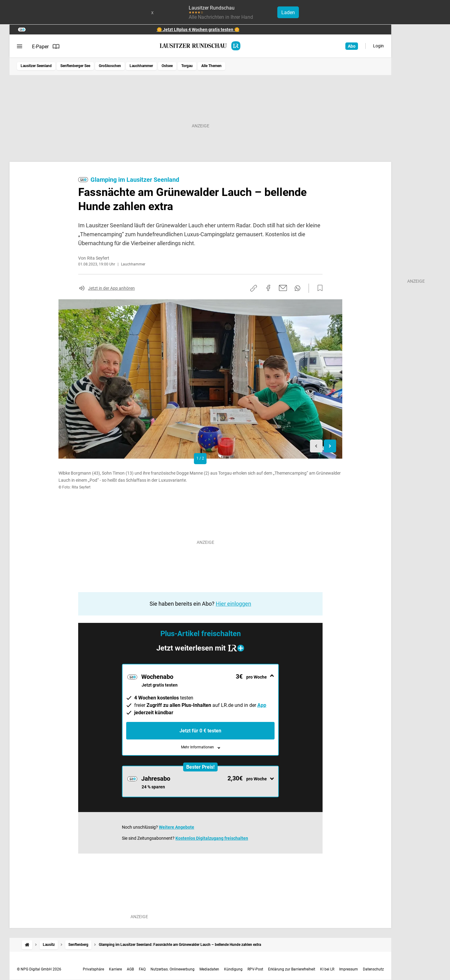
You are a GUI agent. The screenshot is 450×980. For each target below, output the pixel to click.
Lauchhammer (141, 66)
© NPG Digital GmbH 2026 (39, 969)
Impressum (349, 969)
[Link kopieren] (254, 288)
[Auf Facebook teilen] (268, 288)
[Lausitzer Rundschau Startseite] (200, 46)
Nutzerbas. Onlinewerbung (173, 969)
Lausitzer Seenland (36, 66)
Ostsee (167, 66)
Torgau (187, 66)
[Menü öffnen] (20, 46)
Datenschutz (373, 969)
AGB (130, 969)
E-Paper (46, 46)
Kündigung (233, 969)
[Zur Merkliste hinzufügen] (318, 288)
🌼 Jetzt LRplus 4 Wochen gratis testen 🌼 (198, 30)
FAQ (142, 969)
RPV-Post (255, 969)
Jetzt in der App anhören (111, 288)
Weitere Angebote (177, 827)
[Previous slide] (316, 446)
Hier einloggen (233, 604)
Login (378, 46)
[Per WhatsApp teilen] (297, 288)
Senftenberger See (75, 66)
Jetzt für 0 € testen (200, 731)
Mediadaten (209, 969)
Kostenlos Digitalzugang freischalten (212, 838)
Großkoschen (110, 66)
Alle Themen (211, 66)
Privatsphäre (93, 969)
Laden (288, 12)
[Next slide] (330, 446)
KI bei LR (327, 969)
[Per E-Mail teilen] (283, 288)
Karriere (115, 969)
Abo (352, 46)
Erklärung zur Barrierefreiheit (292, 969)
